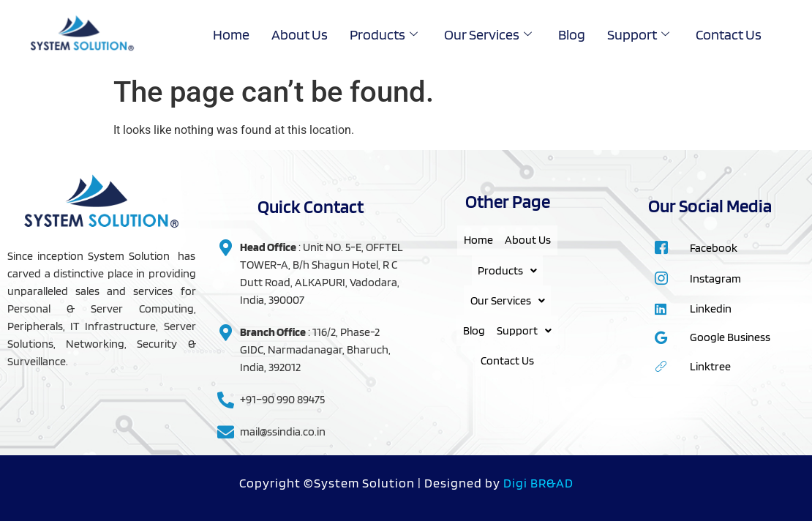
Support (638, 34)
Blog (572, 34)
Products (384, 34)
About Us (300, 34)
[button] (507, 288)
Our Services (488, 34)
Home (231, 34)
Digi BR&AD (538, 483)
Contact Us (729, 34)
